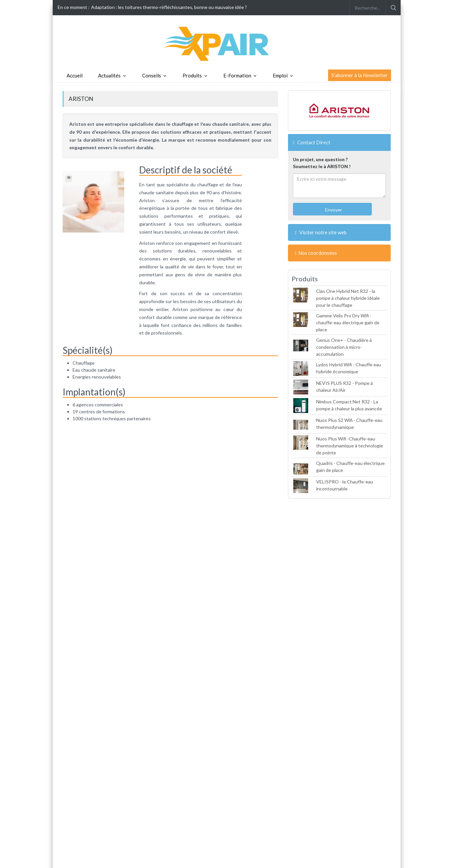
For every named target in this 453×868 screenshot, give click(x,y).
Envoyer (333, 210)
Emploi (280, 75)
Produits (192, 75)
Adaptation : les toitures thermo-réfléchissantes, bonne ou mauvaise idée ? (169, 7)
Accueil (75, 75)
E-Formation (237, 75)
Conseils (152, 75)
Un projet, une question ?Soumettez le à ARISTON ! (322, 163)
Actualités (109, 75)
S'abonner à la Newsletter (360, 75)
